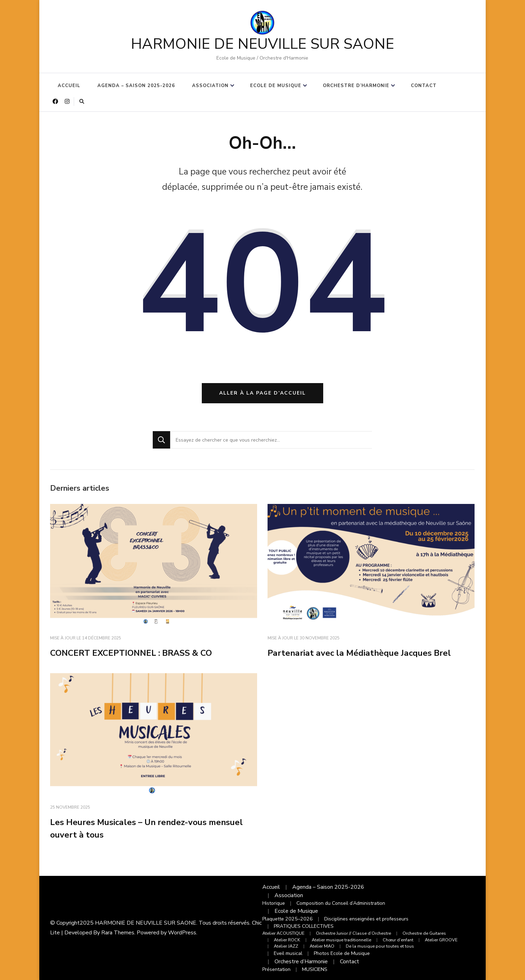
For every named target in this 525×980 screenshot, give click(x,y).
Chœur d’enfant (398, 940)
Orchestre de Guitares (424, 933)
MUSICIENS (315, 969)
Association (210, 86)
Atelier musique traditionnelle (341, 940)
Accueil (69, 86)
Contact (424, 86)
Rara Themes (118, 933)
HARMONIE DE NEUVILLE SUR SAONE (262, 44)
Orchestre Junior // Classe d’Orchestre (353, 933)
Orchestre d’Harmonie (356, 86)
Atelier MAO (322, 946)
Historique (274, 903)
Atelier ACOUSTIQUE (283, 933)
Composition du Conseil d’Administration (341, 903)
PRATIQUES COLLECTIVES (304, 926)
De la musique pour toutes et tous (380, 946)
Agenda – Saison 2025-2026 (136, 86)
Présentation (276, 969)
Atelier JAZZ (286, 946)
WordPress (182, 933)
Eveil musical (288, 953)
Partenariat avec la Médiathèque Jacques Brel (359, 653)
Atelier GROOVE (441, 940)
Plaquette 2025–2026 (288, 919)
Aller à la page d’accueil (262, 393)
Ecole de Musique (276, 86)
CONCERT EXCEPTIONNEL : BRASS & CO (131, 653)
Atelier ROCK (287, 940)
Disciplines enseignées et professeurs (366, 919)
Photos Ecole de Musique (342, 953)
